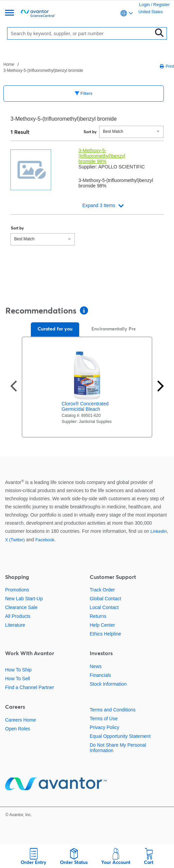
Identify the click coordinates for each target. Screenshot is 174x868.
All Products (18, 616)
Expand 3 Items (99, 205)
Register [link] (161, 5)
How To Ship (18, 670)
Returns (98, 616)
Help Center (102, 625)
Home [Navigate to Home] (9, 64)
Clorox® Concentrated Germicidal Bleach (85, 406)
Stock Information (108, 684)
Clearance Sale (21, 607)
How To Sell (18, 679)
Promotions (17, 590)
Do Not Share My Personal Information (118, 748)
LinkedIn (159, 531)
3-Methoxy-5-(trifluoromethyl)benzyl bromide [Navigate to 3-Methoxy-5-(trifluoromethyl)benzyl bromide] (43, 70)
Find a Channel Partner (30, 687)
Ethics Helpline (105, 634)
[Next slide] (160, 387)
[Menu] (9, 13)
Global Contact (105, 599)
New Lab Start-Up (24, 599)
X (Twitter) (15, 540)
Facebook (45, 540)
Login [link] (145, 5)
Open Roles (18, 729)
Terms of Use (104, 719)
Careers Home (20, 720)
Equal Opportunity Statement (120, 736)
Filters (84, 93)
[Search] (81, 33)
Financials (100, 675)
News (96, 666)
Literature (15, 625)
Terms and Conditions (113, 710)
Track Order (102, 590)
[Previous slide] (14, 387)
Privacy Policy (104, 727)
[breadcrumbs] (44, 67)
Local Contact (104, 607)
